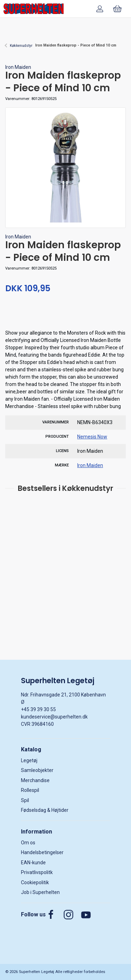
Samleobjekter (37, 770)
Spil (25, 800)
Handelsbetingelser (42, 852)
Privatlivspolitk (37, 872)
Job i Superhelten (40, 892)
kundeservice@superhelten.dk (54, 717)
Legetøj (29, 760)
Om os (28, 843)
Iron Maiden (18, 67)
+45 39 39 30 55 (38, 709)
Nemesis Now (92, 437)
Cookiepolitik (35, 882)
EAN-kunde (33, 863)
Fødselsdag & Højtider (45, 810)
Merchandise (35, 780)
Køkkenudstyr (21, 46)
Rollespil (30, 790)
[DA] (34, 9)
